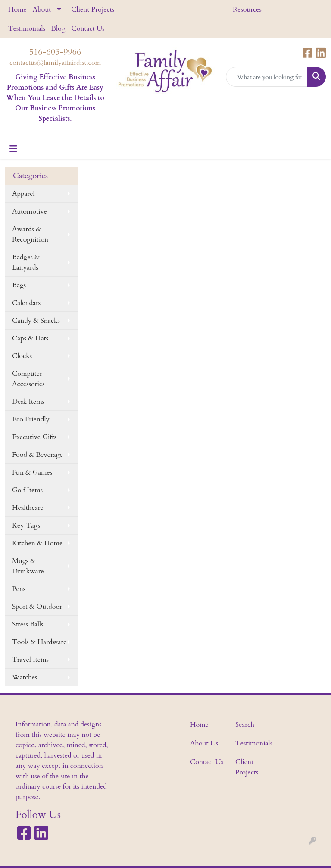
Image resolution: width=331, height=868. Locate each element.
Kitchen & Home (37, 543)
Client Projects (93, 9)
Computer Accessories (28, 379)
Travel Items (30, 660)
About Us (204, 743)
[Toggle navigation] (13, 149)
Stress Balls (28, 624)
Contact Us (88, 28)
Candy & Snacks (36, 321)
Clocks (22, 356)
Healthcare (28, 508)
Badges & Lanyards (26, 262)
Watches (25, 677)
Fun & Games (32, 472)
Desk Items (28, 402)
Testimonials (27, 28)
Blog (58, 28)
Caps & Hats (30, 338)
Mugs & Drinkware (28, 566)
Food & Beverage (37, 455)
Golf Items (27, 490)
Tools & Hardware (39, 642)
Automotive (30, 211)
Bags (19, 285)
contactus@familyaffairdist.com (55, 63)
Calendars (26, 303)
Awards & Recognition (30, 234)
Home (17, 9)
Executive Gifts (34, 437)
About (42, 9)
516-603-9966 (55, 52)
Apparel (23, 194)
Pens (19, 589)
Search (245, 725)
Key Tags (26, 525)
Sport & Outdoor (37, 607)
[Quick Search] (267, 77)
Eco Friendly (31, 419)
